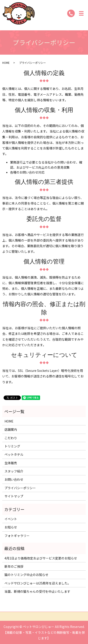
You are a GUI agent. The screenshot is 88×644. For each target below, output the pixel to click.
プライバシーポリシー (20, 488)
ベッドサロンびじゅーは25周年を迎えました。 (38, 583)
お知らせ (11, 527)
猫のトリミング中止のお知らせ (26, 575)
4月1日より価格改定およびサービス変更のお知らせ (41, 558)
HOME (6, 63)
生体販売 (11, 463)
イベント (11, 519)
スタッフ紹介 (14, 471)
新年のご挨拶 (14, 566)
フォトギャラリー (17, 536)
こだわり (11, 438)
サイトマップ (14, 496)
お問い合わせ (14, 479)
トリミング (12, 446)
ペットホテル (14, 454)
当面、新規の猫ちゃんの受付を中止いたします (37, 591)
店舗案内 (11, 429)
